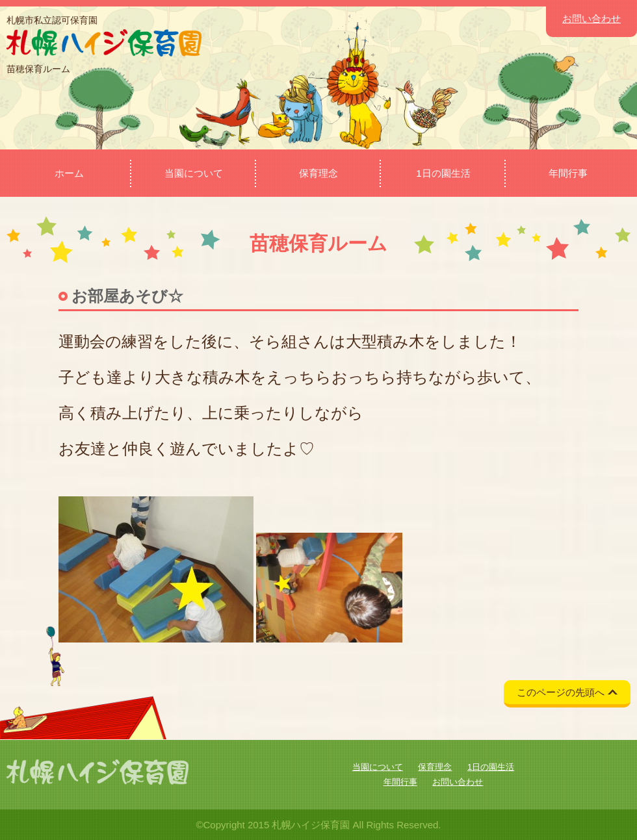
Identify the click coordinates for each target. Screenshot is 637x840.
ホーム (69, 173)
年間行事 (568, 173)
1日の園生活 (443, 173)
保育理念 (318, 173)
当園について (194, 173)
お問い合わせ (591, 19)
